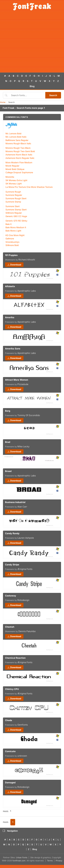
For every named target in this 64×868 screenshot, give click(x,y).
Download (14, 265)
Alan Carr (22, 507)
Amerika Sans (13, 349)
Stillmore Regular (14, 213)
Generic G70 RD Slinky (16, 221)
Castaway (11, 596)
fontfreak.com (19, 861)
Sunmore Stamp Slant (16, 210)
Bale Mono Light (13, 231)
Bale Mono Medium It (16, 227)
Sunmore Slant (13, 206)
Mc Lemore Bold (13, 133)
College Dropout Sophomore (19, 172)
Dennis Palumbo (27, 631)
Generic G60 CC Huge (16, 216)
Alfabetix (10, 286)
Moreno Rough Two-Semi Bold (20, 151)
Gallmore (10, 239)
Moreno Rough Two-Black (18, 148)
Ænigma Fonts (25, 569)
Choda (9, 720)
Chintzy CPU (12, 689)
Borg (8, 411)
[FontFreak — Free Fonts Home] (32, 7)
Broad (8, 471)
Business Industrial (15, 502)
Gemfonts (23, 725)
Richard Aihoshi (27, 260)
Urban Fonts (22, 857)
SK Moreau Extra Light (16, 180)
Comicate (10, 751)
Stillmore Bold (12, 245)
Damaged (10, 783)
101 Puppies (11, 255)
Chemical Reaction (15, 658)
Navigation (10, 831)
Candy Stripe (12, 565)
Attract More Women (17, 380)
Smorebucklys (12, 242)
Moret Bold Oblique (15, 169)
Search (53, 95)
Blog (32, 86)
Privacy (59, 861)
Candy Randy (12, 533)
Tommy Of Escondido (29, 415)
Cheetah (10, 627)
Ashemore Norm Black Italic (19, 155)
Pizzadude (23, 384)
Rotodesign (23, 600)
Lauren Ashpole (26, 538)
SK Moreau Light (14, 184)
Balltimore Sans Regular (17, 140)
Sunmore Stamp (13, 202)
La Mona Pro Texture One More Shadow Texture (29, 187)
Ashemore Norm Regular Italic (20, 158)
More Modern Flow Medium (19, 162)
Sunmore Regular (14, 195)
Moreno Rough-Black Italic (18, 143)
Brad (8, 442)
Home (3, 102)
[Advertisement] (28, 43)
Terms (50, 861)
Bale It (9, 224)
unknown (22, 756)
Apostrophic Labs (27, 291)
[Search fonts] (27, 95)
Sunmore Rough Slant (16, 198)
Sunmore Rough (13, 192)
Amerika (10, 317)
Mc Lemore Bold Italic (16, 137)
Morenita (10, 177)
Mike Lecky (23, 446)
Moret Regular (12, 166)
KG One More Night (15, 235)
